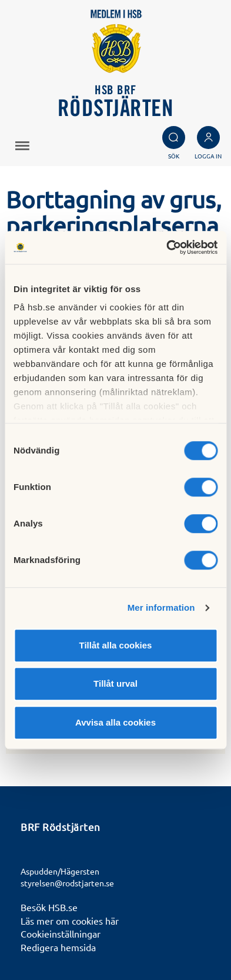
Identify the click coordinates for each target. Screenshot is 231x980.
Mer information (161, 607)
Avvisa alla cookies (115, 722)
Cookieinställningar (61, 933)
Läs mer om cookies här (70, 921)
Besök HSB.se (49, 907)
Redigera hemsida (58, 947)
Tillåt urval (115, 683)
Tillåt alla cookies (116, 645)
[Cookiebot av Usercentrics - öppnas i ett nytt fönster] (166, 247)
